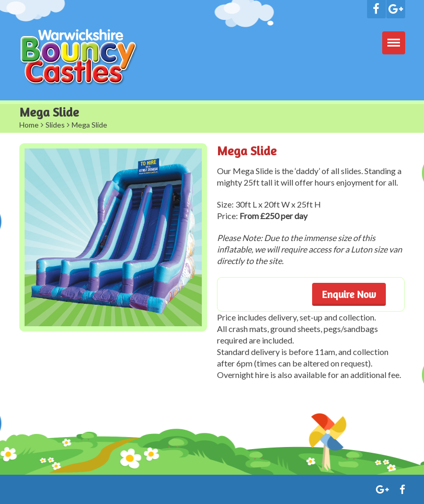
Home (29, 125)
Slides (55, 125)
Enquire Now (349, 294)
